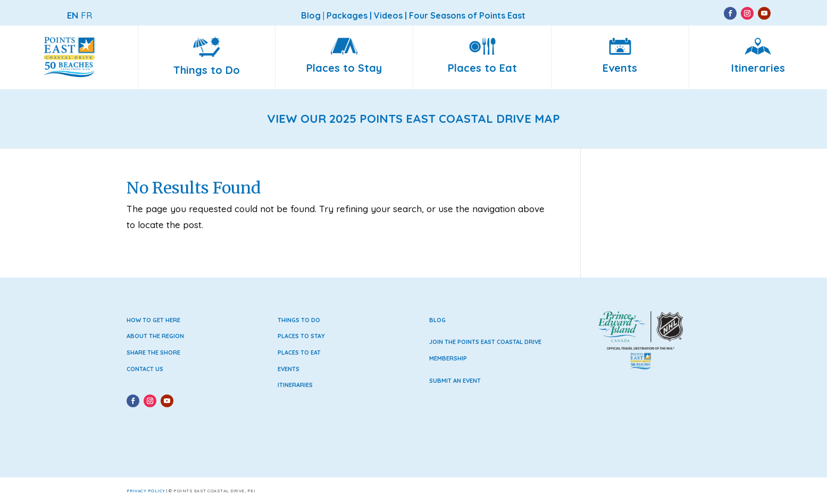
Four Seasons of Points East (467, 15)
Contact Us (145, 369)
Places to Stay (301, 336)
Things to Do (299, 320)
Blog (437, 320)
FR (86, 15)
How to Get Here (153, 320)
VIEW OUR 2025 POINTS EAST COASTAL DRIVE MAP (414, 119)
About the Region (155, 336)
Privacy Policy (146, 491)
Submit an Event (455, 381)
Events (289, 369)
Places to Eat (299, 352)
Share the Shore (153, 352)
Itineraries (295, 385)
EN (73, 15)
